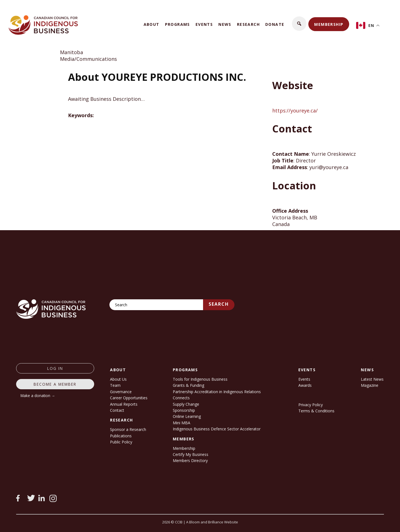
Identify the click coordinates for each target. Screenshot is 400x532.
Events (204, 24)
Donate (275, 24)
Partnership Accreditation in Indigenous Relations (217, 392)
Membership (329, 24)
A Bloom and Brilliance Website (212, 522)
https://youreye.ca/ (295, 111)
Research (248, 24)
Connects (181, 398)
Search (219, 304)
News (225, 24)
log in (55, 368)
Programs (177, 24)
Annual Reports (124, 404)
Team (115, 385)
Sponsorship (184, 410)
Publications (121, 436)
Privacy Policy (311, 405)
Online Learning (187, 416)
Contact (117, 410)
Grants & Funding (188, 385)
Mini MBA (182, 423)
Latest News (372, 379)
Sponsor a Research (128, 429)
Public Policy (121, 442)
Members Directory (190, 461)
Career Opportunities (129, 398)
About (152, 24)
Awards (305, 385)
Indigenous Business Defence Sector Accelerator (217, 429)
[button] (299, 24)
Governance (121, 392)
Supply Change (186, 404)
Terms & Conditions (316, 411)
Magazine (370, 385)
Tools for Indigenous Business (200, 379)
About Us (118, 379)
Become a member (55, 384)
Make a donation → (38, 396)
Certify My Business (191, 454)
